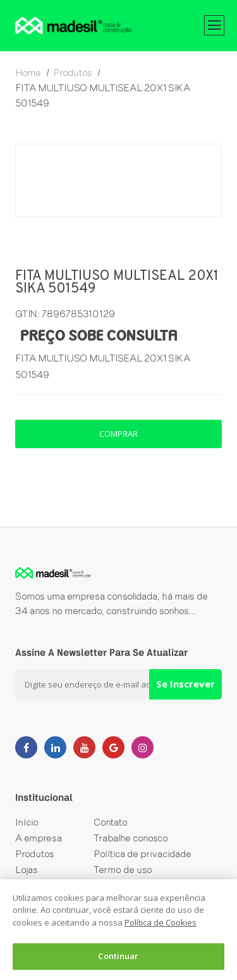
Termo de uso (123, 870)
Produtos (35, 854)
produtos (73, 72)
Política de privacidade (143, 854)
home (28, 72)
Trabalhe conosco (131, 838)
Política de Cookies (161, 922)
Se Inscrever (185, 684)
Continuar (118, 956)
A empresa (39, 838)
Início (27, 822)
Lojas (27, 870)
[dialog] (118, 930)
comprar (118, 434)
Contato (111, 822)
